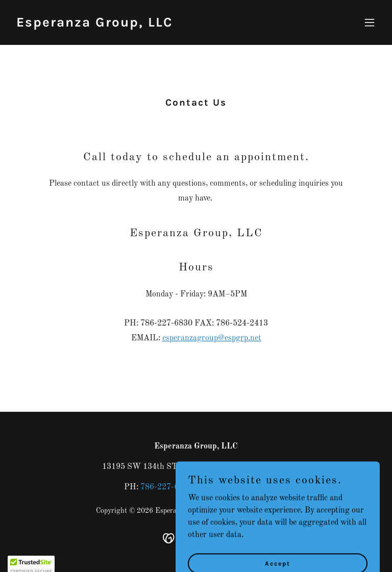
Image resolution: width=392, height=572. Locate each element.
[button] (370, 22)
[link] (94, 24)
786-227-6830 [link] (166, 487)
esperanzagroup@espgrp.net (212, 338)
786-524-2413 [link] (242, 487)
